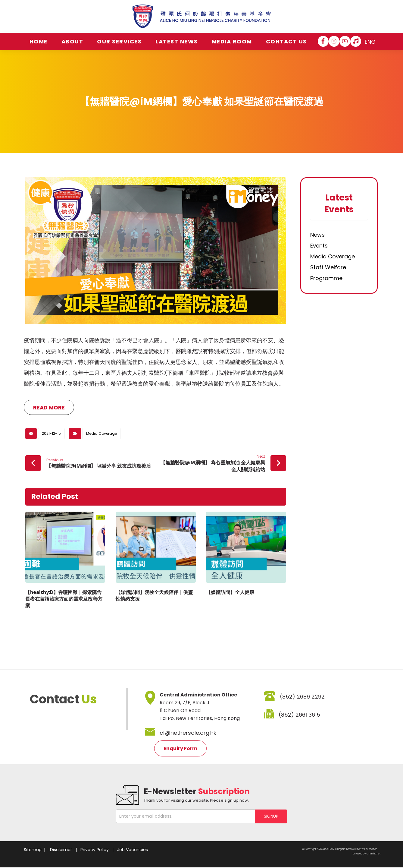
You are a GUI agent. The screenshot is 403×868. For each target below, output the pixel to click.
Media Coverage (102, 433)
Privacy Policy (95, 850)
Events (319, 246)
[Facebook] (323, 41)
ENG (370, 42)
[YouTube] (345, 41)
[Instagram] (334, 41)
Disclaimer (61, 850)
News (317, 235)
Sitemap (33, 850)
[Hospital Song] (356, 41)
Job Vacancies (133, 850)
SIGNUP (271, 816)
